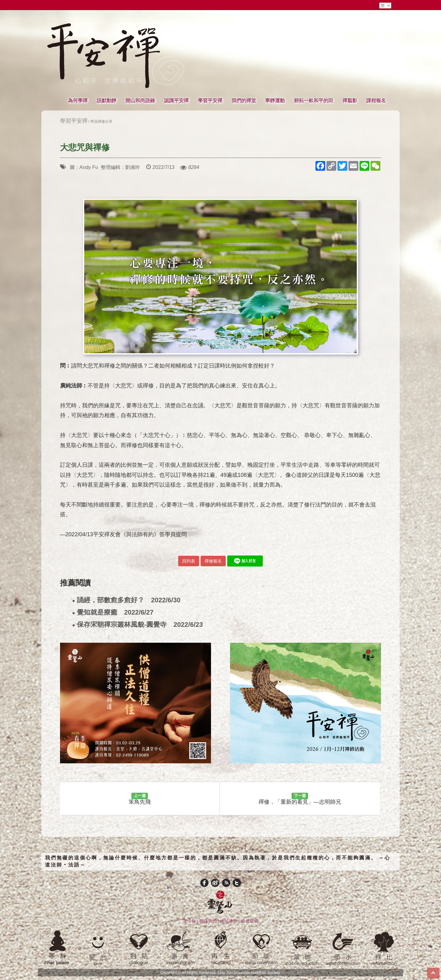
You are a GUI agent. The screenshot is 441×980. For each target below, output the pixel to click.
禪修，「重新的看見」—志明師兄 (300, 799)
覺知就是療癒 (113, 613)
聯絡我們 (208, 921)
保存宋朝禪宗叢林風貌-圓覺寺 (138, 625)
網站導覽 (229, 921)
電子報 (189, 921)
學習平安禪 (210, 100)
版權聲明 (250, 921)
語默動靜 (107, 100)
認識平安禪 (176, 100)
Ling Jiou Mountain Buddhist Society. (249, 973)
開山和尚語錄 (140, 100)
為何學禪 (78, 100)
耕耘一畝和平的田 (314, 100)
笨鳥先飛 (140, 799)
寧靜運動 (275, 100)
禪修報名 (213, 561)
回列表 (189, 561)
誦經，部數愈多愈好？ (126, 600)
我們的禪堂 (244, 100)
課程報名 (376, 100)
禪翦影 (350, 100)
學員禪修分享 (101, 121)
